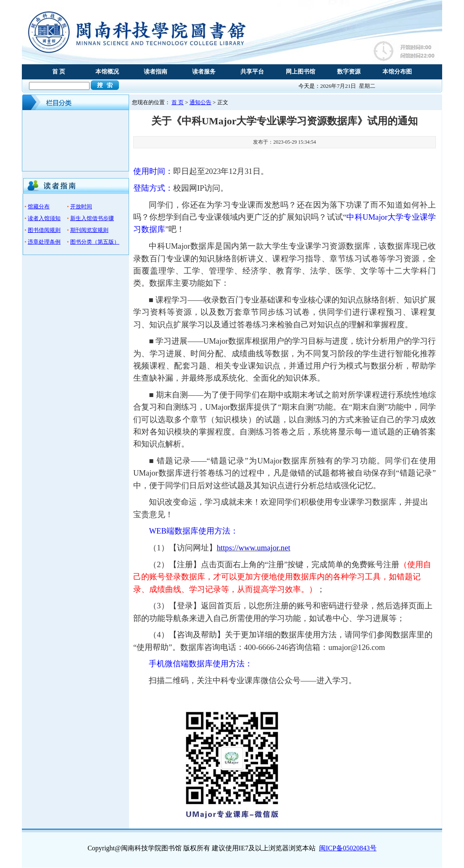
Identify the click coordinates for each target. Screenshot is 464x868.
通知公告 (200, 102)
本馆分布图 (397, 72)
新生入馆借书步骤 (92, 218)
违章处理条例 (44, 242)
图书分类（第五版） (95, 242)
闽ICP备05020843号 (348, 848)
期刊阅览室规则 (89, 230)
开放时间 (81, 206)
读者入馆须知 (44, 218)
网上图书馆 (301, 72)
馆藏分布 (39, 206)
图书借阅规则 (44, 230)
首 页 (59, 72)
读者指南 (156, 72)
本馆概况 (107, 72)
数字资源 (349, 72)
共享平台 (252, 72)
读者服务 (204, 72)
